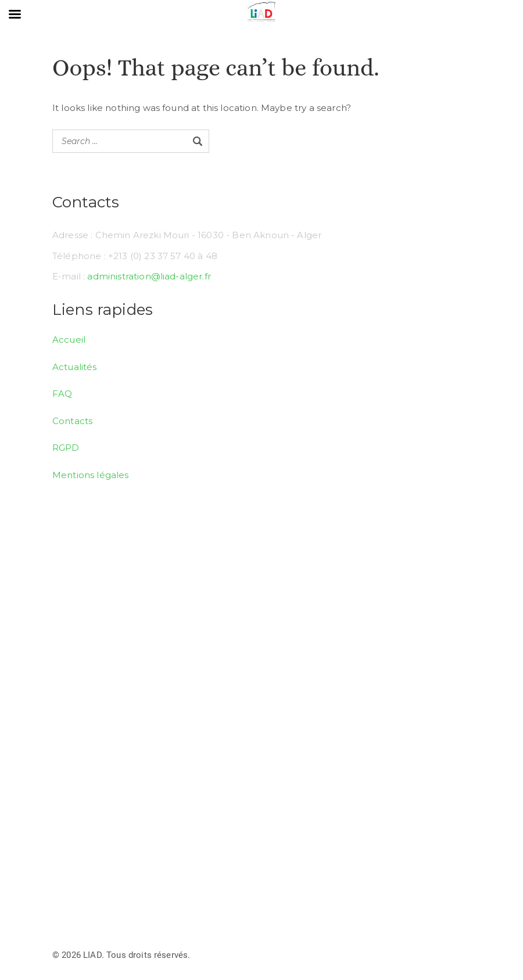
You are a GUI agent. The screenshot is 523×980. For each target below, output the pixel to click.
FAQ (62, 394)
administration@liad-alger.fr (149, 276)
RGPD (66, 448)
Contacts (72, 421)
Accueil (69, 340)
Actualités (75, 367)
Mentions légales (91, 475)
